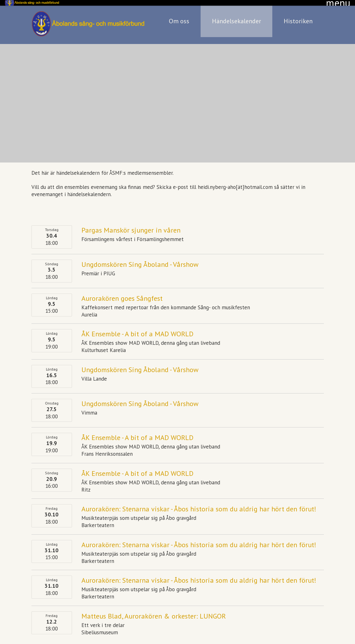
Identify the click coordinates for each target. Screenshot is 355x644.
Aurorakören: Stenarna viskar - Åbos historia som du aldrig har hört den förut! (199, 503)
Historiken (298, 15)
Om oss (179, 15)
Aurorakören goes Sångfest (122, 292)
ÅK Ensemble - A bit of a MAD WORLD (137, 328)
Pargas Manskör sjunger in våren (131, 224)
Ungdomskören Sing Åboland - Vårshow (140, 258)
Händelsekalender (236, 15)
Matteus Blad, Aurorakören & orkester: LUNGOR (154, 610)
